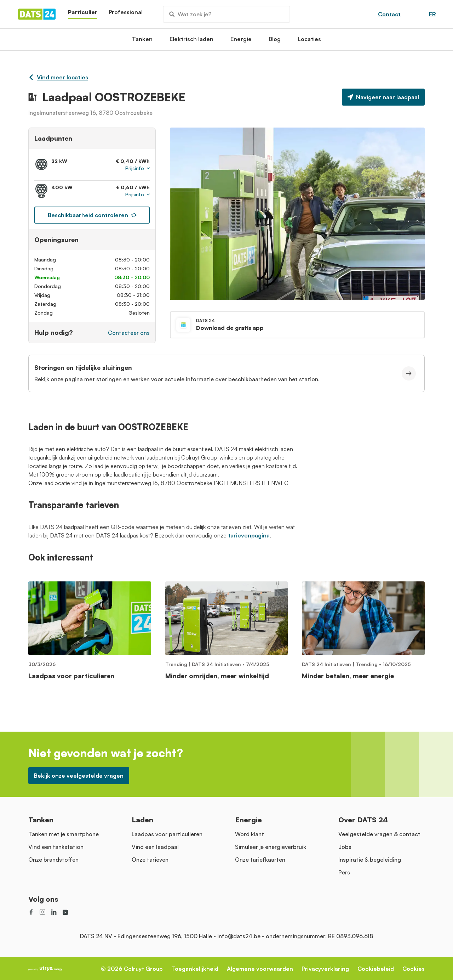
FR (432, 14)
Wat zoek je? (190, 14)
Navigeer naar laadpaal (383, 97)
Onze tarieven (150, 860)
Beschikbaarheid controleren (92, 215)
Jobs (345, 847)
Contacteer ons (129, 333)
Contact (389, 14)
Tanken (142, 41)
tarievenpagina (249, 535)
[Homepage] (37, 14)
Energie (241, 41)
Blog (275, 41)
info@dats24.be (239, 936)
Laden (142, 820)
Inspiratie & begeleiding (370, 860)
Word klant (250, 834)
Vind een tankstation (56, 847)
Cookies (414, 969)
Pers (344, 872)
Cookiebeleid (376, 969)
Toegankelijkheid (195, 969)
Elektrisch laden (191, 41)
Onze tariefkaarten (260, 860)
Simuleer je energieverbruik (271, 847)
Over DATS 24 (363, 820)
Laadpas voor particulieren (167, 834)
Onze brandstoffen (53, 860)
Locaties (309, 41)
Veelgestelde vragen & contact (379, 834)
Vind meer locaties (58, 77)
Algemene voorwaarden (260, 969)
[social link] (31, 912)
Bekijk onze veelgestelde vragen (79, 776)
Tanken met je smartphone (64, 834)
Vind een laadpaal (155, 847)
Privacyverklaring (325, 969)
